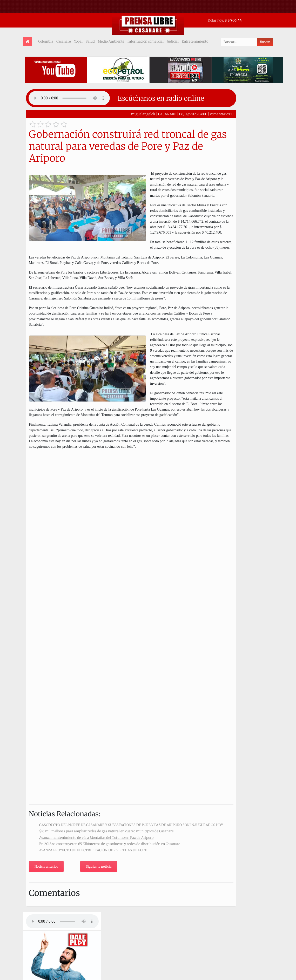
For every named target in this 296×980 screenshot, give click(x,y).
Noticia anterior (46, 866)
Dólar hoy (215, 20)
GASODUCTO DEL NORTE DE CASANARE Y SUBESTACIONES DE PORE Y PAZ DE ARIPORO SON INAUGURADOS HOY (131, 825)
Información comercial (146, 41)
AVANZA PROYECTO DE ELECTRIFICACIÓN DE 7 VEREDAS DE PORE (93, 850)
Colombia (46, 41)
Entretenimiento (195, 41)
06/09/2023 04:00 (193, 114)
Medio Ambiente (111, 41)
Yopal (78, 41)
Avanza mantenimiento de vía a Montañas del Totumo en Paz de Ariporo (96, 838)
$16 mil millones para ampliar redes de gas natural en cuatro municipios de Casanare (106, 831)
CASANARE (167, 114)
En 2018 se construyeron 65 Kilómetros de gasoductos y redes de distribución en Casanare (110, 844)
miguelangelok (143, 114)
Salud (90, 41)
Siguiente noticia (99, 866)
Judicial (173, 41)
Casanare (64, 41)
